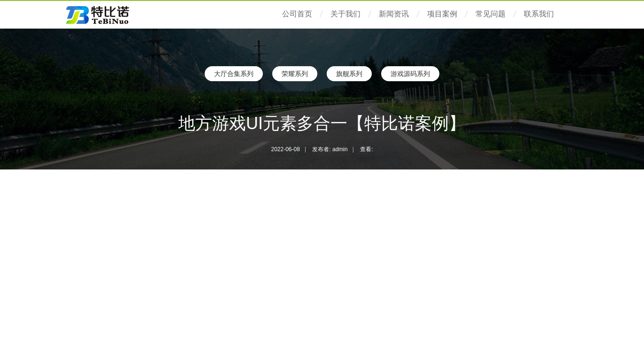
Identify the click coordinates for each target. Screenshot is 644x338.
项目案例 (442, 14)
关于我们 (345, 14)
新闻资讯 (394, 14)
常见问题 (491, 14)
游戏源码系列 (410, 74)
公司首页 (297, 14)
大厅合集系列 (234, 74)
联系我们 (539, 14)
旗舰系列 (349, 74)
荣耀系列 (295, 74)
